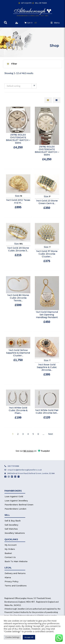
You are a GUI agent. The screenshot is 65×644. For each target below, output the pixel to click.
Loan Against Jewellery (16, 501)
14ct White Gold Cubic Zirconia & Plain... (18, 410)
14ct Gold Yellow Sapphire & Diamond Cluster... (18, 353)
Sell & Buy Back (13, 521)
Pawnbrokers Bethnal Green (19, 505)
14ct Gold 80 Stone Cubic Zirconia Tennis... (18, 298)
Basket (8, 553)
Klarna (8, 577)
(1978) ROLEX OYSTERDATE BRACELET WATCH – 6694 (18, 139)
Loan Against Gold (14, 496)
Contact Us (10, 557)
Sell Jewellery (11, 525)
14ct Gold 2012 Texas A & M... (18, 201)
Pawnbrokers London (15, 509)
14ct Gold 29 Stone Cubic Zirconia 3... (18, 249)
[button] (55, 23)
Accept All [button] (29, 637)
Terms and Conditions (16, 586)
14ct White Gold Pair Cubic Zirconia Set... (47, 411)
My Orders (10, 549)
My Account (11, 545)
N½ (21, 244)
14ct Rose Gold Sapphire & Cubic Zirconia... (47, 367)
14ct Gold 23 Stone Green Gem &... (47, 202)
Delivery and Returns (15, 573)
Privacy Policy (12, 581)
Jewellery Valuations (15, 533)
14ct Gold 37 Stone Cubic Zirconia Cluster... (47, 254)
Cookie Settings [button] (12, 637)
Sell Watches (11, 529)
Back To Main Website (16, 561)
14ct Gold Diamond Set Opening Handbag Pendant (47, 315)
